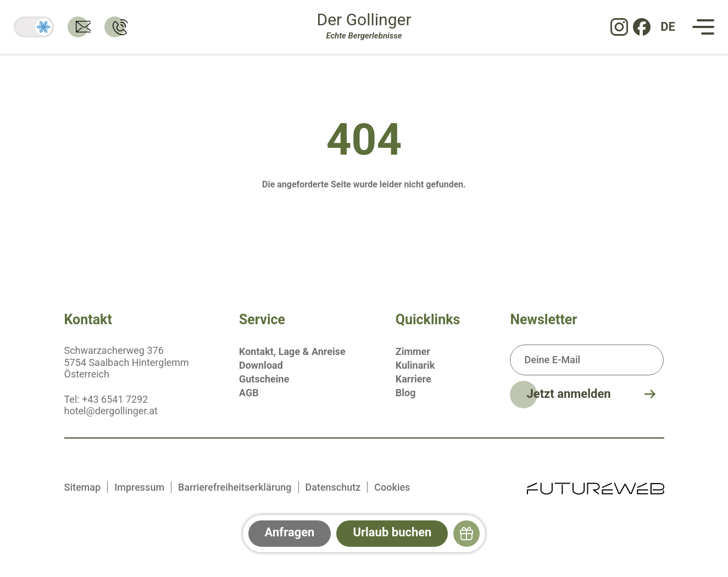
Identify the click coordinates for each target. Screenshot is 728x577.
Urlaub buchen (392, 532)
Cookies (392, 487)
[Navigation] (703, 27)
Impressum (139, 487)
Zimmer (413, 351)
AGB (249, 393)
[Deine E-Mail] (587, 360)
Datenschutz (333, 487)
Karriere (413, 379)
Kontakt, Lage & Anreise (292, 351)
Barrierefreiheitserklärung (235, 487)
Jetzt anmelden (568, 394)
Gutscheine (264, 379)
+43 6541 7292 (115, 399)
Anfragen (290, 532)
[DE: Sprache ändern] (668, 27)
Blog (406, 393)
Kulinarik (415, 365)
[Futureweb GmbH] (596, 487)
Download (261, 365)
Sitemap (83, 487)
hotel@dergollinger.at (111, 411)
